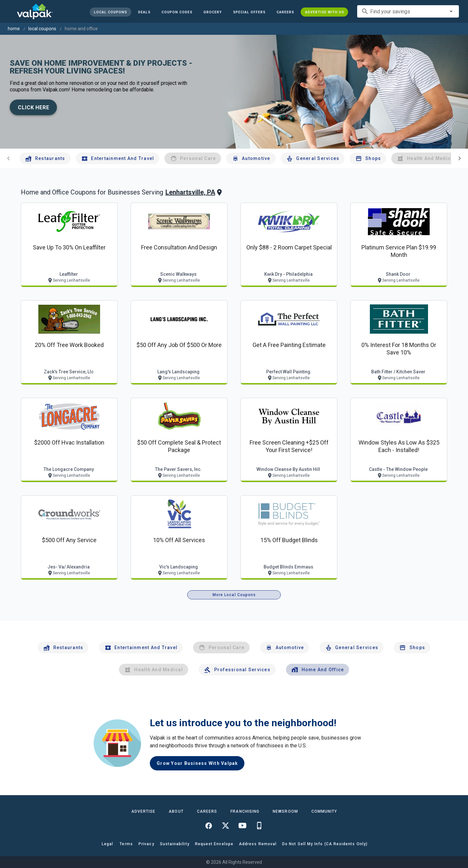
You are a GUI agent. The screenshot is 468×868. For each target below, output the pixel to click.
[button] (249, 12)
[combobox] (408, 11)
